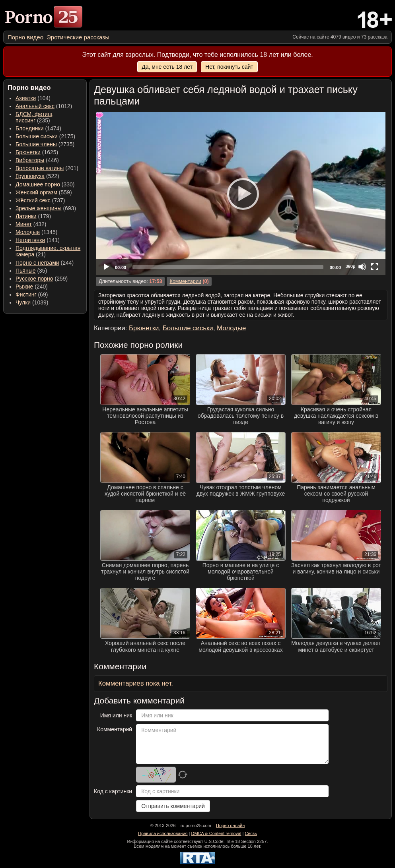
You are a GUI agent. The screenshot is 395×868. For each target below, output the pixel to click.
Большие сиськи (37, 136)
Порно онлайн (230, 825)
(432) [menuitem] (31, 224)
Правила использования (163, 833)
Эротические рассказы (78, 37)
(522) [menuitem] (37, 176)
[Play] (241, 194)
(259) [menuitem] (42, 279)
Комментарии (185, 281)
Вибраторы (30, 160)
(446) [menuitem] (37, 160)
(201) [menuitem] (47, 168)
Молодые (28, 232)
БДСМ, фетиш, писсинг (35, 117)
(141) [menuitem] (38, 240)
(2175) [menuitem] (45, 136)
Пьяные (26, 271)
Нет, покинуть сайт (229, 67)
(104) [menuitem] (33, 98)
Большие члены (36, 144)
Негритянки (30, 240)
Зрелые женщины (39, 208)
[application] (241, 194)
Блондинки (30, 128)
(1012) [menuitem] (44, 106)
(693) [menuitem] (46, 208)
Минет (24, 224)
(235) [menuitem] (35, 117)
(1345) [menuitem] (36, 232)
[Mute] (362, 267)
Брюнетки (28, 152)
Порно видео (25, 37)
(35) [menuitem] (31, 271)
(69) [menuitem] (32, 294)
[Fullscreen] (375, 267)
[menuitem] (25, 37)
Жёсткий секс (33, 200)
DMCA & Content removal (216, 833)
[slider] (228, 267)
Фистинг (26, 294)
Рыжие (24, 287)
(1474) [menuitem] (38, 128)
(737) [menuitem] (40, 200)
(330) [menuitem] (45, 184)
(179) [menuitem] (33, 216)
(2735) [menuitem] (45, 144)
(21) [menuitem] (48, 251)
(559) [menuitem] (44, 192)
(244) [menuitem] (45, 263)
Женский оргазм (36, 192)
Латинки (26, 216)
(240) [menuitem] (32, 287)
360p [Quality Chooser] (350, 266)
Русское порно (34, 279)
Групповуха (30, 176)
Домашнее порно (38, 184)
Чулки (23, 302)
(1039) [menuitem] (32, 302)
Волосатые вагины (40, 168)
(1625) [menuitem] (37, 152)
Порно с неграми (37, 263)
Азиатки (26, 98)
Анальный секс (35, 106)
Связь (251, 833)
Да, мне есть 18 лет (167, 67)
